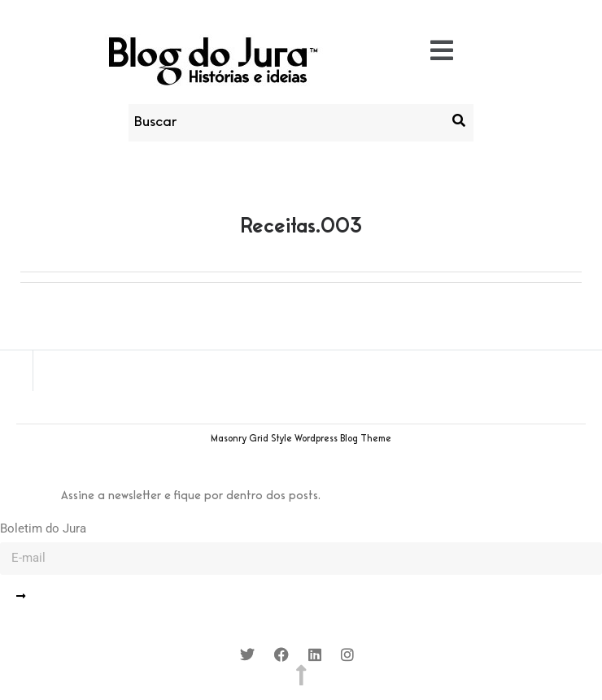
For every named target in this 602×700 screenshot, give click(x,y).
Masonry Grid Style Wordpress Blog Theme (301, 439)
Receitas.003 (301, 227)
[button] (442, 52)
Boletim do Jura (43, 528)
